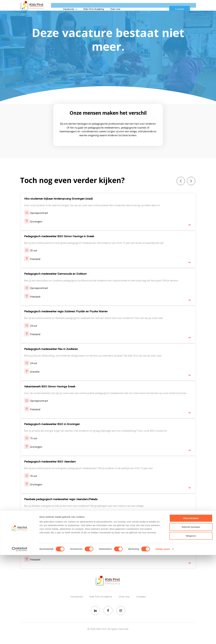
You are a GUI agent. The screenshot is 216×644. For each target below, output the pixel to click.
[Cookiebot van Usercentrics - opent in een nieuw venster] (19, 638)
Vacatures (80, 6)
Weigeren (191, 625)
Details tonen (163, 638)
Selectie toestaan (191, 616)
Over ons (127, 6)
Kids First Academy (105, 6)
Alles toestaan (191, 607)
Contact (180, 6)
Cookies (141, 598)
